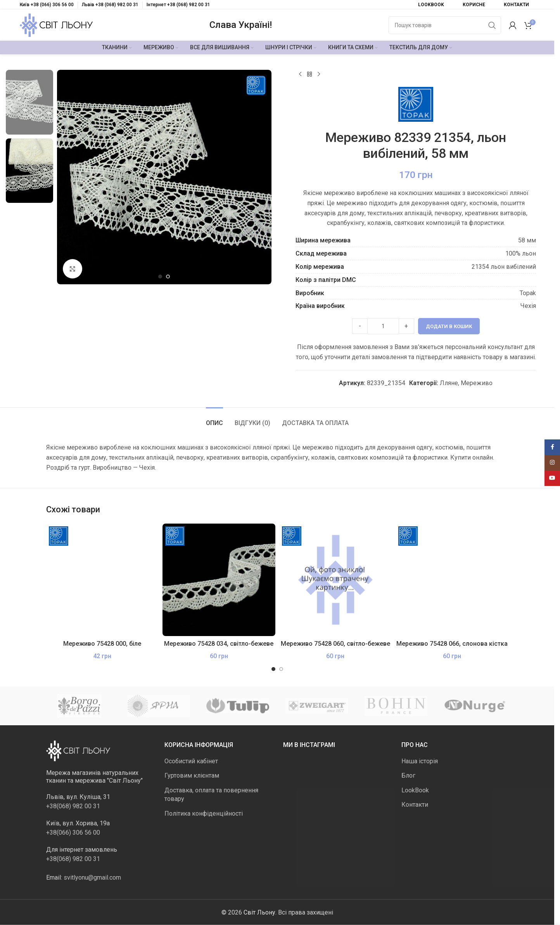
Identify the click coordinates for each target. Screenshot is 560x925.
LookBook (415, 790)
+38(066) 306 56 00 (73, 832)
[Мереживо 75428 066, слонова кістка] (452, 580)
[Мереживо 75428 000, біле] (103, 580)
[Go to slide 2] (168, 277)
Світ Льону (259, 912)
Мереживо (477, 383)
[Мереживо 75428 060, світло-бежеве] (336, 580)
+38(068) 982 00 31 (73, 806)
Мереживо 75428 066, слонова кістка (452, 644)
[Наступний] (319, 74)
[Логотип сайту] (56, 25)
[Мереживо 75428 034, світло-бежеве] (219, 580)
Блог (408, 775)
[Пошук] (445, 25)
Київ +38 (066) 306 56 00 (47, 5)
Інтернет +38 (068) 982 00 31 (178, 5)
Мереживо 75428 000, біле (102, 644)
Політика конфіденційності (204, 813)
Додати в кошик (449, 326)
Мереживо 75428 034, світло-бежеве (219, 644)
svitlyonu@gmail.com (92, 877)
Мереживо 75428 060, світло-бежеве (335, 644)
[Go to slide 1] (160, 277)
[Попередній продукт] (300, 74)
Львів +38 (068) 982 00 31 (110, 5)
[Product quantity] (383, 326)
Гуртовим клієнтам (192, 775)
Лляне (449, 383)
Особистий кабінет (191, 761)
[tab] (214, 419)
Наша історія (420, 761)
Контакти (415, 805)
